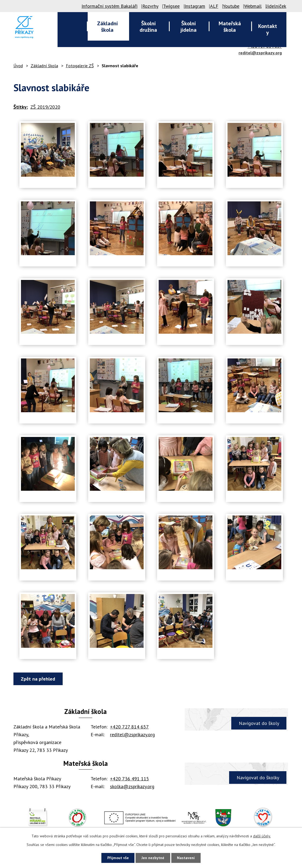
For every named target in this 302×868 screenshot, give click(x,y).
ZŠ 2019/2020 (45, 107)
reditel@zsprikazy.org (260, 53)
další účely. (262, 836)
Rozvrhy (150, 6)
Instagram (195, 6)
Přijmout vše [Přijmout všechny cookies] (118, 858)
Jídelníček (276, 6)
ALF (214, 6)
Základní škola (44, 66)
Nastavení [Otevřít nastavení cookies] (186, 858)
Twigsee (171, 6)
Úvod (18, 66)
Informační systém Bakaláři (109, 6)
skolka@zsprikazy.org (132, 786)
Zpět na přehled (38, 679)
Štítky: (21, 107)
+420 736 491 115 (129, 779)
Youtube (231, 6)
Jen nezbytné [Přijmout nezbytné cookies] (153, 858)
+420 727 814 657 (129, 727)
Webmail (253, 6)
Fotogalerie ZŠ (80, 66)
